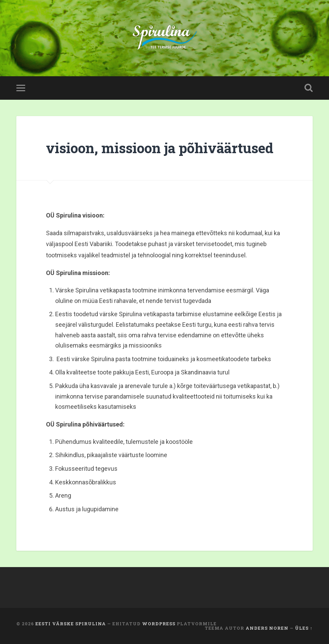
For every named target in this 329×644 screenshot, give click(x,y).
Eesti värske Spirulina (71, 624)
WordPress (159, 624)
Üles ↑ (304, 628)
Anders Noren (267, 628)
